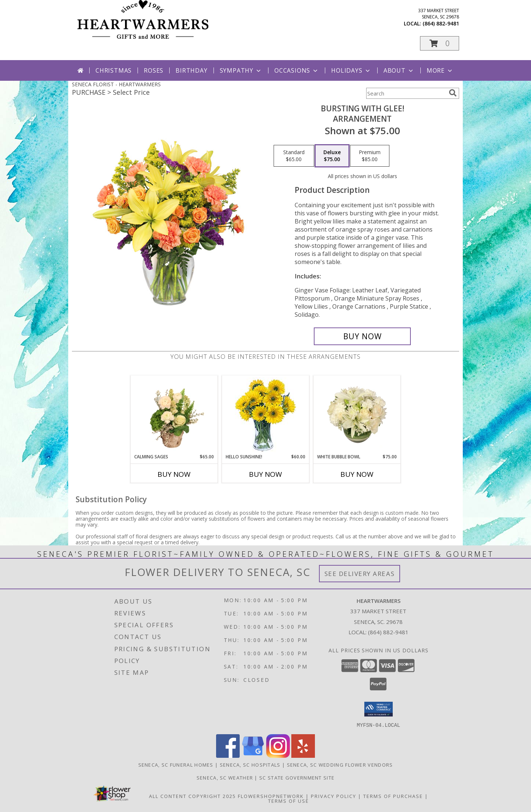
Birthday (191, 70)
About (399, 70)
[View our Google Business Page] (253, 755)
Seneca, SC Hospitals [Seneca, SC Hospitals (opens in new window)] (250, 764)
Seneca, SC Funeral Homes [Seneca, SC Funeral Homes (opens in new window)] (176, 764)
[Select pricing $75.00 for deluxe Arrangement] (332, 156)
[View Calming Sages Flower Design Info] (174, 414)
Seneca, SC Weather (225, 777)
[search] (453, 93)
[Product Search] (406, 93)
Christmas (114, 70)
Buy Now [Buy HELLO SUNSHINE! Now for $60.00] (265, 474)
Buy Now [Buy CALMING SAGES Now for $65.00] (174, 474)
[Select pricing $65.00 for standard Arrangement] (294, 156)
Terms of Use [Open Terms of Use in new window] (289, 801)
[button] (440, 43)
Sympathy (241, 70)
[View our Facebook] (228, 755)
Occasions (297, 70)
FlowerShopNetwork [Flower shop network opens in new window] (271, 796)
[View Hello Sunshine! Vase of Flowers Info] (266, 415)
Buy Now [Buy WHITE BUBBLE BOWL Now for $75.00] (357, 474)
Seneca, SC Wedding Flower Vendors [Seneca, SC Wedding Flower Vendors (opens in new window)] (340, 764)
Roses (154, 70)
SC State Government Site (297, 777)
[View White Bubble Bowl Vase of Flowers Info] (357, 414)
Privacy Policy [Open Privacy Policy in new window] (334, 796)
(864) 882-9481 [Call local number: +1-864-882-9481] (441, 23)
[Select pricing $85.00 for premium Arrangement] (370, 156)
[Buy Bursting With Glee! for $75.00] (362, 336)
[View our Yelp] (303, 755)
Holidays (351, 70)
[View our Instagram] (278, 755)
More (440, 70)
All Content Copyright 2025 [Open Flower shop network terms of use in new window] (192, 796)
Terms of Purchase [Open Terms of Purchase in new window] (393, 796)
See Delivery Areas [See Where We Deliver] (360, 574)
